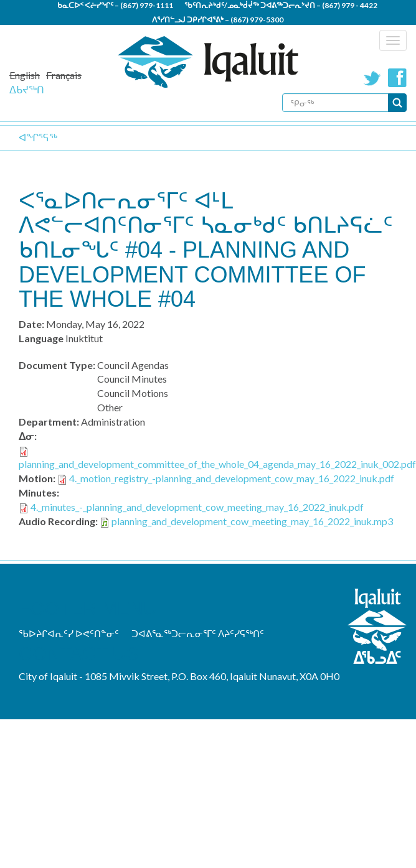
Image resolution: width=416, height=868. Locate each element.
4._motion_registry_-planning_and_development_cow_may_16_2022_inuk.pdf (232, 478)
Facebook (397, 78)
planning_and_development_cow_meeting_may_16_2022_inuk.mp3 (252, 521)
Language (41, 338)
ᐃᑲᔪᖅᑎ (27, 89)
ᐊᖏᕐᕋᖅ (38, 137)
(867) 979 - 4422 (350, 5)
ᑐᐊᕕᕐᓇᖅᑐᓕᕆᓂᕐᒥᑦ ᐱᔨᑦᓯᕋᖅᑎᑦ (198, 633)
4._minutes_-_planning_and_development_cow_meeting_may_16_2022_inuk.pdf (197, 507)
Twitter (372, 78)
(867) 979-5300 (257, 20)
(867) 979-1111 (147, 5)
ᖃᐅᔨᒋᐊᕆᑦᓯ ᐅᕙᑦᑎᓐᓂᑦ (69, 633)
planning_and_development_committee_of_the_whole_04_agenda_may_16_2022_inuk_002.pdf (217, 464)
